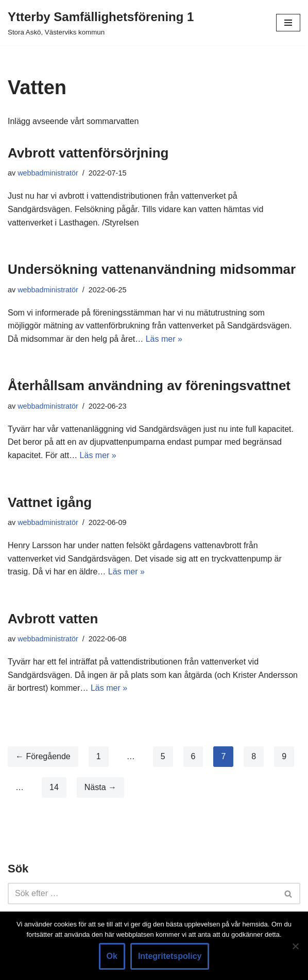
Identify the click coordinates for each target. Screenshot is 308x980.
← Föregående (43, 756)
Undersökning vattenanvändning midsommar (152, 269)
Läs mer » (164, 339)
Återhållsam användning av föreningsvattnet (149, 386)
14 (54, 787)
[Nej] (295, 946)
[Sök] (142, 894)
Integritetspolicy (170, 956)
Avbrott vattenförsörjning (88, 153)
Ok (112, 956)
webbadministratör (48, 173)
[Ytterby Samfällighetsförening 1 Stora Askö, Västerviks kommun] (101, 23)
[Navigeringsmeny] (288, 23)
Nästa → (100, 787)
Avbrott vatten (53, 619)
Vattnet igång (50, 502)
